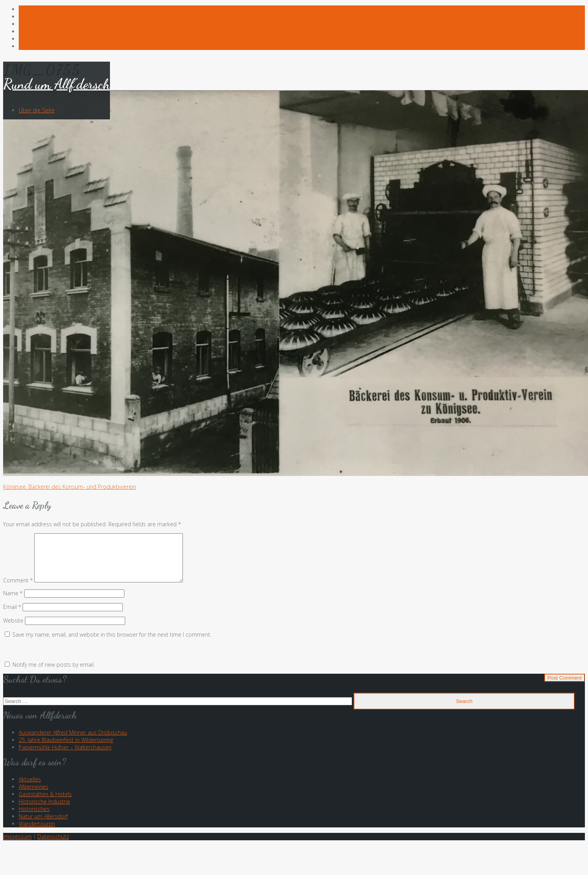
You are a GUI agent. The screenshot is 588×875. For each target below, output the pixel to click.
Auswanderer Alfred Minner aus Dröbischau (73, 742)
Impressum (17, 846)
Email (12, 616)
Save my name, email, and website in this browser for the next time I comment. (112, 644)
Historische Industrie (44, 811)
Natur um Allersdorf (43, 826)
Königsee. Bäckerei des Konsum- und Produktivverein (70, 487)
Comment (18, 590)
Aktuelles (30, 789)
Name (13, 603)
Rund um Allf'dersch (57, 84)
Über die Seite (37, 110)
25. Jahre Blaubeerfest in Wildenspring (66, 749)
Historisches (34, 818)
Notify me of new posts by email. (54, 674)
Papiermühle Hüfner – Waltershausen (65, 757)
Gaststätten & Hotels (45, 803)
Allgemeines (34, 796)
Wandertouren (37, 833)
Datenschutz (53, 846)
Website (13, 630)
